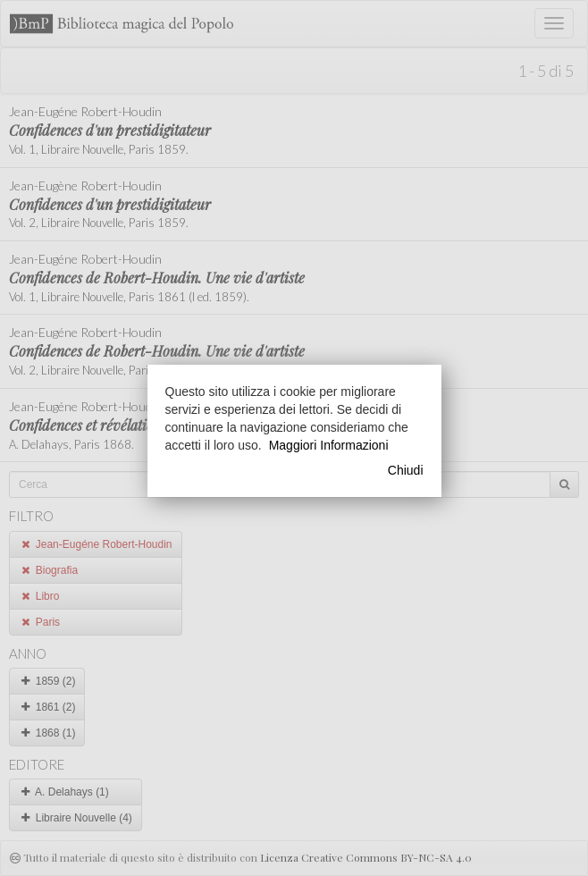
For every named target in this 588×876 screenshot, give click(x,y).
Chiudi (406, 470)
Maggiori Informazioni (329, 445)
